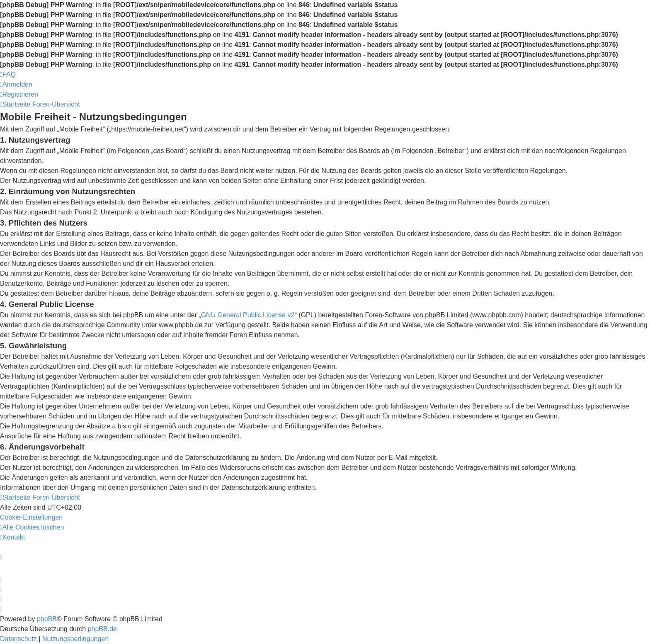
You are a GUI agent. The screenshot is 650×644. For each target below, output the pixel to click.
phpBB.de (102, 629)
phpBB (47, 619)
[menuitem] (8, 74)
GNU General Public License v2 (248, 315)
